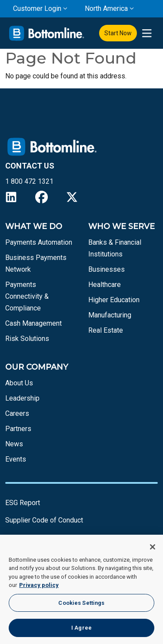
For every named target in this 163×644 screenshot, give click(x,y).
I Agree (81, 628)
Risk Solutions (27, 339)
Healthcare (105, 285)
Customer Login (37, 8)
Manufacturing (110, 315)
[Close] (153, 547)
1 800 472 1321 (29, 181)
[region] (81, 589)
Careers (17, 413)
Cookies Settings (81, 603)
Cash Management (33, 323)
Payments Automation (39, 242)
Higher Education (114, 300)
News (14, 444)
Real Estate (106, 330)
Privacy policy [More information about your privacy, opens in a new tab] (39, 585)
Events (16, 459)
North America (106, 8)
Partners (18, 429)
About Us (19, 383)
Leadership (22, 398)
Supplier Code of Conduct (44, 520)
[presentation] (147, 33)
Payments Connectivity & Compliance (27, 296)
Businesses (106, 269)
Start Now (118, 33)
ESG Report (23, 503)
